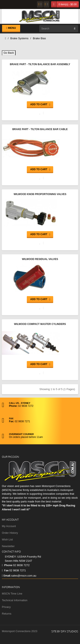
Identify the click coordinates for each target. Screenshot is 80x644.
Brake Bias (39, 38)
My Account (9, 526)
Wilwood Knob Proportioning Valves (40, 194)
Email (6, 576)
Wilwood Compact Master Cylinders (40, 324)
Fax (5, 570)
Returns (7, 614)
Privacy (6, 607)
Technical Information (15, 600)
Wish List (7, 539)
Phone (7, 565)
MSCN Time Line (12, 594)
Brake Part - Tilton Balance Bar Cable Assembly (40, 130)
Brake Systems (19, 38)
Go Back (9, 53)
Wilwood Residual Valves (40, 259)
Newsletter (8, 546)
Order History (10, 533)
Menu (11, 28)
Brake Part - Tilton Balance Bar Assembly (40, 64)
